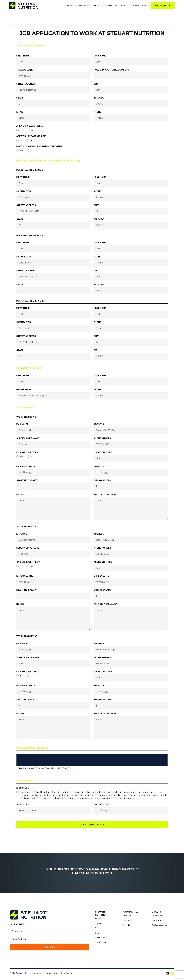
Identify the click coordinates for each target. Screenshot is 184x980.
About (70, 6)
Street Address (26, 84)
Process (125, 6)
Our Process (157, 920)
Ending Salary (102, 480)
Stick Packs (128, 920)
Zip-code (99, 285)
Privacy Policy (52, 973)
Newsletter (100, 938)
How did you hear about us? (111, 70)
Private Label (111, 6)
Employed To (102, 466)
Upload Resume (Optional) (32, 748)
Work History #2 (27, 527)
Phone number (102, 438)
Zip (95, 350)
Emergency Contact (29, 368)
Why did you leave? (105, 494)
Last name (100, 56)
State (20, 98)
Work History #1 (27, 417)
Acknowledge (25, 781)
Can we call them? (28, 452)
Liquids (126, 925)
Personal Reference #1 (30, 170)
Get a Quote (163, 6)
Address (99, 424)
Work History (25, 408)
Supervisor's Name (28, 438)
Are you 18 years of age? (31, 136)
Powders (127, 916)
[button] (84, 6)
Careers (135, 6)
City (96, 84)
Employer (22, 424)
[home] (24, 6)
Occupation (24, 191)
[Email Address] (50, 939)
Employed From (26, 466)
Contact (99, 933)
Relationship (24, 390)
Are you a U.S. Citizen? (30, 126)
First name (23, 56)
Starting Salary (27, 480)
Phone (97, 112)
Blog (145, 6)
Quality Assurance (160, 925)
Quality (98, 6)
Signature (23, 788)
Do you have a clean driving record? (39, 146)
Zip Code (99, 98)
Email (20, 112)
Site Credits (66, 973)
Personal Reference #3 (30, 301)
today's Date (102, 804)
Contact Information (30, 45)
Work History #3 (27, 636)
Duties (20, 494)
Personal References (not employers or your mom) (48, 161)
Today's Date (24, 70)
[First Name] (50, 931)
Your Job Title (103, 452)
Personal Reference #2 (30, 235)
